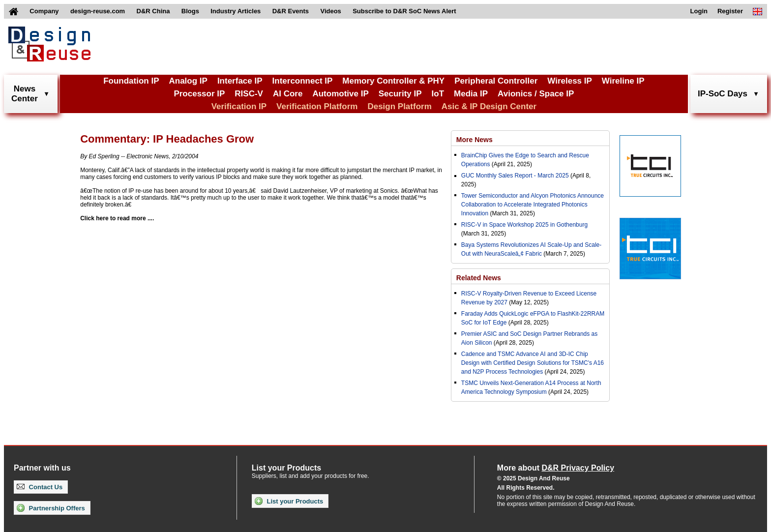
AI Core (288, 94)
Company (44, 11)
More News (474, 140)
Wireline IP (623, 81)
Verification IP (239, 106)
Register (730, 11)
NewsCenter (25, 94)
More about (556, 468)
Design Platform (399, 106)
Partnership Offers (51, 508)
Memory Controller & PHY (393, 81)
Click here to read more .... (117, 218)
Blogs (190, 11)
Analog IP (188, 81)
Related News (479, 278)
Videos (330, 11)
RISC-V (249, 94)
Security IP (400, 94)
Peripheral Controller (496, 81)
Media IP (471, 94)
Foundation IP (131, 81)
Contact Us (40, 487)
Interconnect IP (303, 81)
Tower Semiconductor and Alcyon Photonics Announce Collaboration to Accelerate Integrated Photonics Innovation (533, 205)
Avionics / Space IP (536, 94)
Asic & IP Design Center (489, 106)
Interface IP (240, 81)
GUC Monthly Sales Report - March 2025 (515, 176)
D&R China (153, 11)
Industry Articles (236, 11)
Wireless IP (570, 81)
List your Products (289, 501)
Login (699, 11)
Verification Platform (317, 106)
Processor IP (199, 94)
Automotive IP (340, 94)
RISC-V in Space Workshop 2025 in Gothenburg (524, 225)
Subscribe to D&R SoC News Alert (404, 11)
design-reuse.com (98, 11)
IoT (438, 94)
